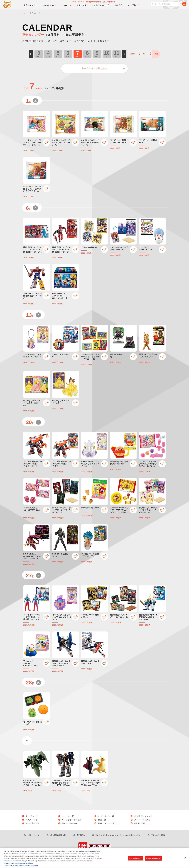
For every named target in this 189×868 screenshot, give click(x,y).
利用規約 (81, 835)
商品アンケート (106, 823)
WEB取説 (140, 823)
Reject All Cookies (153, 859)
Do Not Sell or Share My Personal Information (118, 835)
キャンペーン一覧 (106, 816)
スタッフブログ (143, 820)
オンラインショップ (143, 816)
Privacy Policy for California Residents (18, 865)
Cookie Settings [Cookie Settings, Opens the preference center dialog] (135, 859)
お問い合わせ (33, 835)
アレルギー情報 (158, 835)
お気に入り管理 (33, 823)
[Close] (185, 859)
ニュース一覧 (68, 816)
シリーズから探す (70, 823)
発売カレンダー (33, 820)
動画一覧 (102, 820)
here (89, 853)
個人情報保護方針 (58, 835)
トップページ (32, 816)
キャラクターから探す (72, 820)
